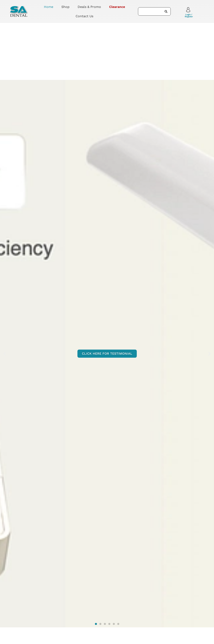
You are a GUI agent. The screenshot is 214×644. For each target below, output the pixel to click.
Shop (65, 7)
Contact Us (84, 16)
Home (49, 7)
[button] (5, 354)
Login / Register (189, 16)
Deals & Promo (89, 7)
